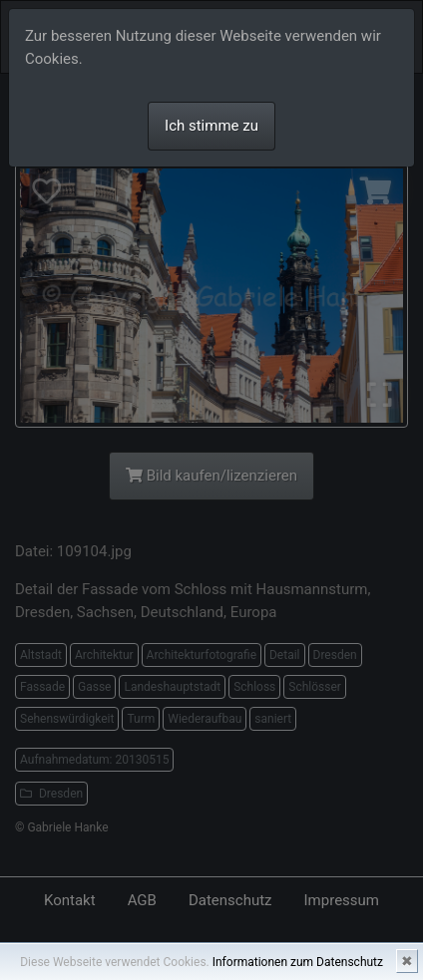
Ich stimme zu (211, 126)
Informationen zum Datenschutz (298, 962)
